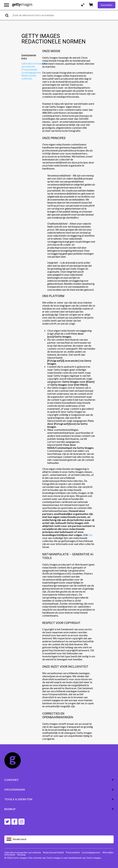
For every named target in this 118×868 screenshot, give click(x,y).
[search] (8, 15)
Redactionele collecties (29, 77)
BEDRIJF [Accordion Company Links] (59, 809)
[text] (65, 15)
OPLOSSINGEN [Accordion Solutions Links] (59, 789)
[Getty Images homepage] (22, 5)
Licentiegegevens (31, 72)
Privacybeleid (29, 69)
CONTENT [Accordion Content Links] (59, 780)
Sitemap (21, 855)
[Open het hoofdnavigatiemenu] (7, 5)
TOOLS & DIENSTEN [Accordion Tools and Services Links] (59, 799)
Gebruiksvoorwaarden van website (34, 65)
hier (91, 535)
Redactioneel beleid (53, 852)
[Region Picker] (59, 839)
